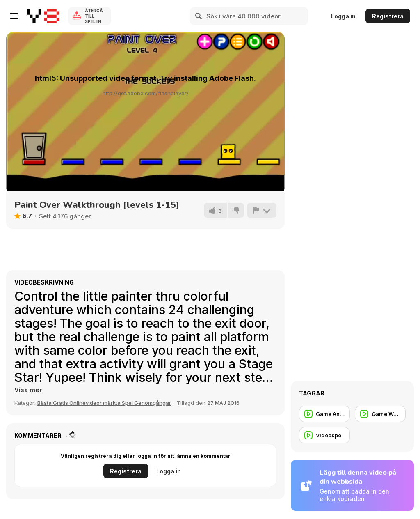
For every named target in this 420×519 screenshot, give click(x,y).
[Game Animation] (324, 414)
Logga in (343, 16)
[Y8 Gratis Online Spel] (43, 16)
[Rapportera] (262, 210)
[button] (28, 390)
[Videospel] (324, 435)
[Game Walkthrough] (380, 414)
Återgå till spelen (94, 16)
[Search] (199, 16)
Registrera (388, 16)
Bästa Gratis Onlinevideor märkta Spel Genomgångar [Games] (104, 403)
